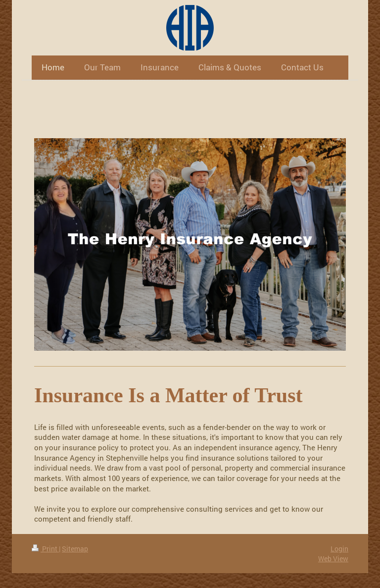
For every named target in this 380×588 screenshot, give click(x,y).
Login (339, 549)
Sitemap (75, 549)
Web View (333, 559)
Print (45, 549)
